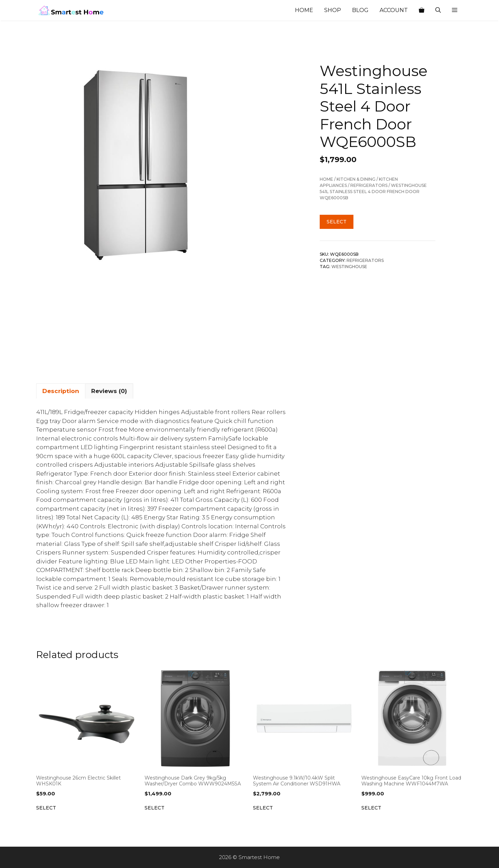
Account (394, 10)
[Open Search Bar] (438, 10)
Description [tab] (61, 391)
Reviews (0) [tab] (109, 391)
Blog (360, 10)
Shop (333, 10)
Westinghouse (349, 267)
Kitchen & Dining (356, 179)
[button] (455, 10)
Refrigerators (369, 185)
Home (304, 10)
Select (337, 222)
